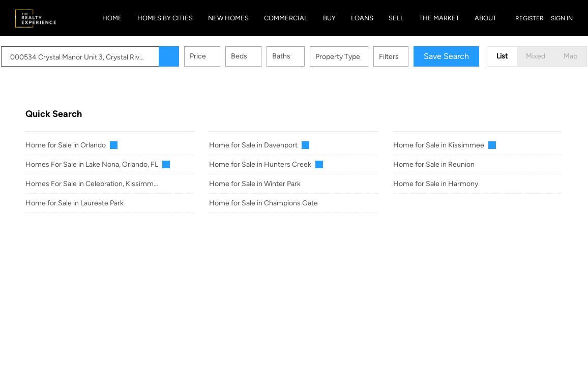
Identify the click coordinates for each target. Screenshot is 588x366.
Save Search (471, 56)
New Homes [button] (228, 18)
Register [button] (530, 18)
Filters (413, 57)
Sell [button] (396, 18)
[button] (193, 56)
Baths (306, 56)
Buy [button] (329, 18)
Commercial (286, 18)
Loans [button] (362, 18)
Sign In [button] (562, 18)
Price (222, 56)
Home (112, 18)
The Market (439, 18)
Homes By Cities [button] (165, 18)
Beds (263, 56)
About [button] (486, 18)
